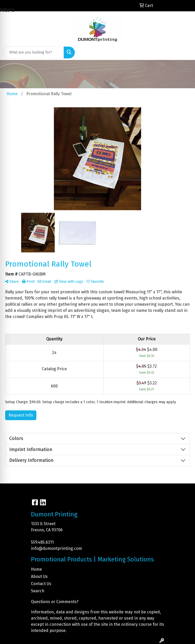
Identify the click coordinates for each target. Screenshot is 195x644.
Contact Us (41, 584)
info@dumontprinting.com (56, 548)
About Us (39, 576)
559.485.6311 (42, 542)
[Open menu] (185, 52)
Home (36, 569)
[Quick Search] (33, 52)
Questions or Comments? (55, 602)
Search (38, 591)
